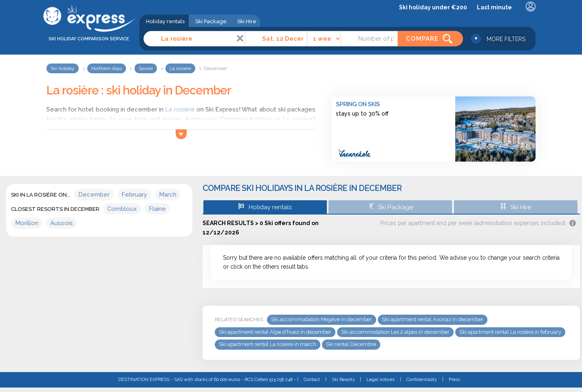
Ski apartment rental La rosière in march (268, 344)
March (168, 195)
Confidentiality (422, 380)
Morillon (27, 223)
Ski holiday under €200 (433, 7)
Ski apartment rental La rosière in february (510, 332)
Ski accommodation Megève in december (322, 319)
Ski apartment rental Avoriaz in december (433, 319)
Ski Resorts (343, 380)
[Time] (324, 39)
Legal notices (380, 380)
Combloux (122, 209)
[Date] (276, 39)
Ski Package (211, 21)
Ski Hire (247, 21)
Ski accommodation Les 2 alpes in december (395, 332)
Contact (312, 380)
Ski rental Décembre (351, 344)
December (94, 195)
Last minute (494, 7)
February (134, 195)
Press (454, 380)
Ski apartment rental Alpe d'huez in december (275, 332)
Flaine (157, 209)
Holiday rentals (165, 21)
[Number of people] (369, 39)
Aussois (62, 223)
